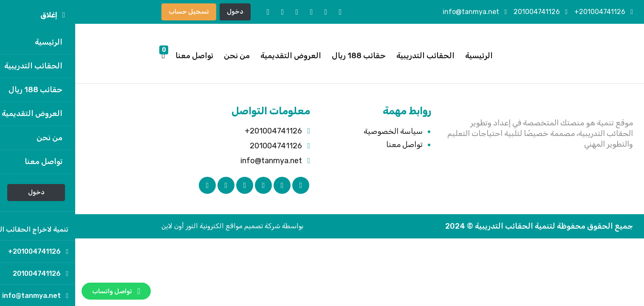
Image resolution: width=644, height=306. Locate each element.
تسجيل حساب (114, 11)
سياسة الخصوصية (318, 131)
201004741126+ (528, 12)
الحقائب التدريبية (350, 56)
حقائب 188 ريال (284, 56)
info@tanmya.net (400, 12)
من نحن (162, 56)
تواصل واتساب (41, 291)
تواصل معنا (119, 56)
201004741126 (465, 12)
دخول (160, 11)
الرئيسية (404, 56)
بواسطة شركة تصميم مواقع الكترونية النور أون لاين (157, 226)
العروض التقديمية (216, 56)
